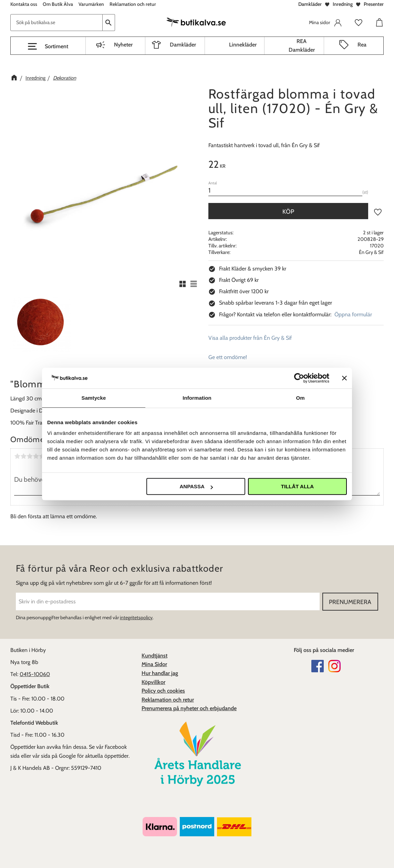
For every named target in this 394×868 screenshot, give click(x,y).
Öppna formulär (353, 314)
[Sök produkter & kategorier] (56, 23)
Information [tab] (197, 398)
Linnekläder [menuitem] (243, 45)
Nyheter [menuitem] (123, 45)
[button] (48, 47)
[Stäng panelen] (344, 378)
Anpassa (196, 486)
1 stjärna (17, 456)
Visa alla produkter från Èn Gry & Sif (250, 338)
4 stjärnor (36, 456)
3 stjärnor (30, 456)
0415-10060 (35, 674)
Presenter (374, 4)
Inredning (343, 4)
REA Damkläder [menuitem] (302, 46)
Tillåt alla (297, 486)
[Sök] (109, 23)
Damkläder (310, 4)
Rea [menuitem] (362, 45)
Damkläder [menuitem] (183, 45)
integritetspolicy (136, 617)
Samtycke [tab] (94, 398)
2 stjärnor (23, 456)
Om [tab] (300, 398)
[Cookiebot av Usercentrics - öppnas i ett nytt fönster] (299, 378)
